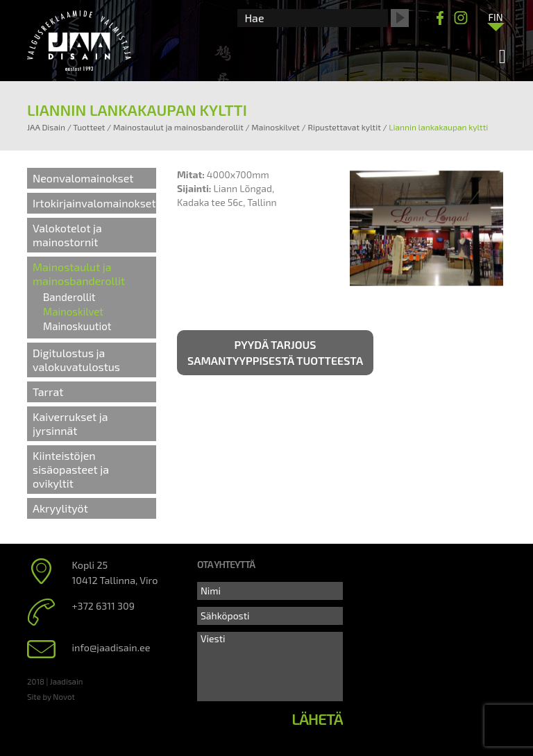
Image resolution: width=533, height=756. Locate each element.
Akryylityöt (60, 508)
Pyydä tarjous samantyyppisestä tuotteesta (275, 352)
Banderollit (69, 297)
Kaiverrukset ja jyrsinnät (70, 423)
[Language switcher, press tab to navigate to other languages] (496, 17)
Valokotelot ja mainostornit (67, 235)
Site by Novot (51, 696)
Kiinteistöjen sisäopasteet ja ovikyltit (71, 469)
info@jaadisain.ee (111, 647)
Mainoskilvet (73, 311)
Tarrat (48, 392)
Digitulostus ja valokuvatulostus (76, 360)
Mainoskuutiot (77, 326)
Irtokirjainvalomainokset (94, 203)
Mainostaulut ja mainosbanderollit (79, 274)
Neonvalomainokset (83, 178)
